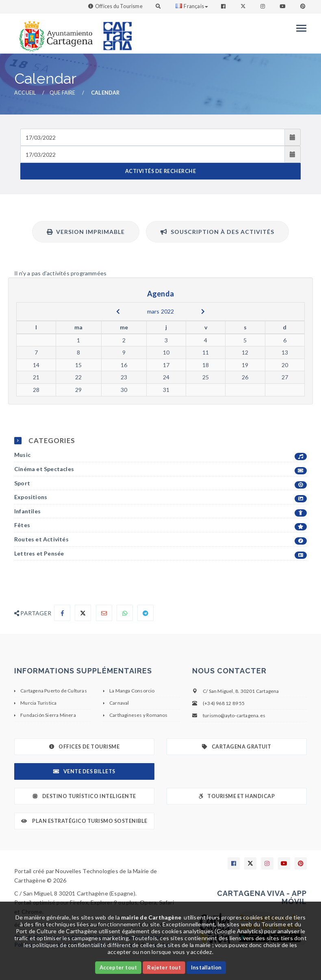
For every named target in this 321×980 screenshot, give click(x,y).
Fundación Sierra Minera (48, 715)
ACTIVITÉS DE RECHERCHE (160, 171)
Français (192, 6)
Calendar (105, 93)
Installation (206, 967)
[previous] (118, 312)
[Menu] (299, 28)
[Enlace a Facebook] (224, 6)
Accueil (25, 93)
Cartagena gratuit (236, 747)
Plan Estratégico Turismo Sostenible (84, 821)
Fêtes (160, 525)
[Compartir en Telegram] (145, 613)
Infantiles (160, 512)
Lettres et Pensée (160, 554)
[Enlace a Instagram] (264, 6)
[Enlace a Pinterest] (304, 6)
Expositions (160, 497)
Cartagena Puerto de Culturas (54, 691)
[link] (54, 32)
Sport (160, 484)
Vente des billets (84, 771)
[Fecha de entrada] (153, 137)
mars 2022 (161, 311)
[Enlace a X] (250, 863)
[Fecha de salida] (153, 154)
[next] (203, 312)
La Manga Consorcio (132, 691)
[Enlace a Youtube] (283, 6)
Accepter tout (118, 967)
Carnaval (119, 703)
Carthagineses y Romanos (139, 715)
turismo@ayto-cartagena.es (234, 715)
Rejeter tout (164, 967)
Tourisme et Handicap (237, 796)
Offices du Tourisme (119, 6)
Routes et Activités (160, 540)
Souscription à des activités (217, 232)
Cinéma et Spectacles (160, 469)
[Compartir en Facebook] (62, 613)
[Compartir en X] (83, 613)
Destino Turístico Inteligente (84, 796)
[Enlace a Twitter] (244, 6)
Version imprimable (86, 232)
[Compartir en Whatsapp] (125, 613)
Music (160, 455)
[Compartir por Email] (104, 613)
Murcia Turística (38, 703)
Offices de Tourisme (84, 747)
